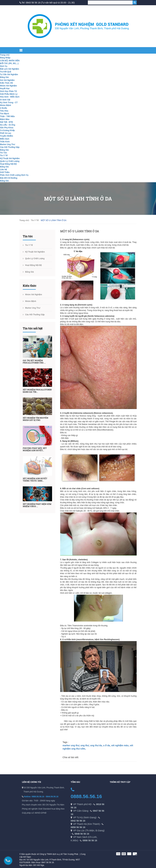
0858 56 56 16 (78, 827)
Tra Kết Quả (6, 72)
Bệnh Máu (5, 119)
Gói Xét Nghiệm (7, 80)
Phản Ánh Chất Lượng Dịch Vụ (14, 175)
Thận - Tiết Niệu (7, 116)
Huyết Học (5, 89)
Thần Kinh (5, 142)
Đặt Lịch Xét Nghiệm (10, 69)
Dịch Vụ (4, 66)
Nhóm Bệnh (6, 105)
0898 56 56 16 (90, 840)
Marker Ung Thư (7, 144)
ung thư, (85, 745)
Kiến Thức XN (6, 83)
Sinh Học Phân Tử (8, 91)
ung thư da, (97, 745)
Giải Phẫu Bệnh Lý (9, 94)
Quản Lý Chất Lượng (10, 161)
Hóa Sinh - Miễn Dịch (10, 97)
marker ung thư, (72, 745)
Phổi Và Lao (6, 133)
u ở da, (107, 745)
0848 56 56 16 (82, 834)
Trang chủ (5, 55)
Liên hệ (3, 170)
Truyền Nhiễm (7, 136)
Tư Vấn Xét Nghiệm (9, 74)
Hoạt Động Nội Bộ (8, 164)
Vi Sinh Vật (5, 100)
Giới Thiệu (5, 172)
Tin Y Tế (4, 156)
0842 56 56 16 (78, 821)
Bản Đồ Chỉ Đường (9, 178)
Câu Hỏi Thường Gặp (10, 147)
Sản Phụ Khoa (7, 128)
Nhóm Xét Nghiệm (8, 86)
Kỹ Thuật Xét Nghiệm (10, 158)
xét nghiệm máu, (120, 745)
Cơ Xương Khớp (7, 130)
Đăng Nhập (5, 58)
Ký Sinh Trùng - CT (9, 103)
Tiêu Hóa (4, 111)
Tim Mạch (4, 114)
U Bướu (3, 108)
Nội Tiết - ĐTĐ (6, 122)
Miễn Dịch (5, 139)
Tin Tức (3, 153)
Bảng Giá (4, 77)
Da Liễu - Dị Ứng (8, 125)
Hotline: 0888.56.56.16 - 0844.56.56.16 (41, 797)
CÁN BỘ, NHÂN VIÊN (10, 61)
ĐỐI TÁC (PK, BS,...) (9, 63)
